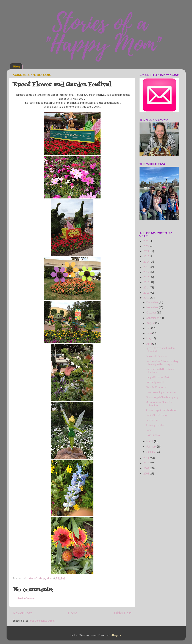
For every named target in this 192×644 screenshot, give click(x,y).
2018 (147, 267)
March (150, 441)
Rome (149, 430)
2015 (147, 282)
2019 (147, 262)
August (151, 323)
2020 (147, 256)
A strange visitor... (156, 425)
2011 (147, 458)
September (153, 318)
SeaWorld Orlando (156, 356)
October (152, 313)
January (151, 452)
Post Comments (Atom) (42, 621)
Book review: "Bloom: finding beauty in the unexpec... (162, 363)
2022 (147, 246)
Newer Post (22, 613)
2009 (147, 468)
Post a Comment (27, 598)
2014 (147, 287)
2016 (147, 277)
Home (73, 613)
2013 (147, 293)
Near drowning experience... (162, 392)
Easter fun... (152, 420)
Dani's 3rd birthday (156, 415)
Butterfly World (155, 382)
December (153, 302)
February (152, 447)
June (149, 333)
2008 (147, 474)
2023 (147, 241)
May (149, 338)
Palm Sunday (153, 435)
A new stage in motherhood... (162, 410)
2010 (147, 463)
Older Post (123, 613)
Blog (16, 66)
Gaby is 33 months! (157, 387)
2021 (147, 251)
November (153, 307)
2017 (147, 272)
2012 (147, 298)
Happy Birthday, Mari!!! (159, 377)
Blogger (117, 635)
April (149, 344)
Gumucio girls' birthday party (162, 397)
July (149, 328)
